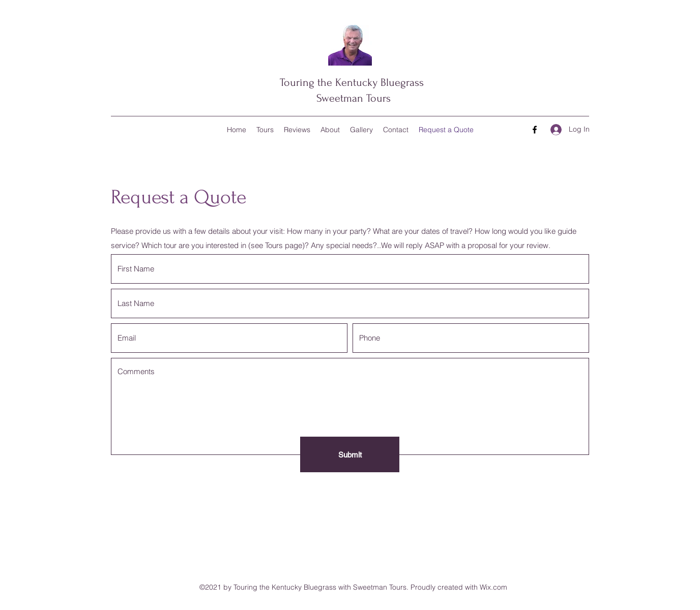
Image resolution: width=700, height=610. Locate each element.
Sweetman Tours (352, 98)
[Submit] (350, 454)
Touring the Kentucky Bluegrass (352, 82)
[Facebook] (535, 130)
